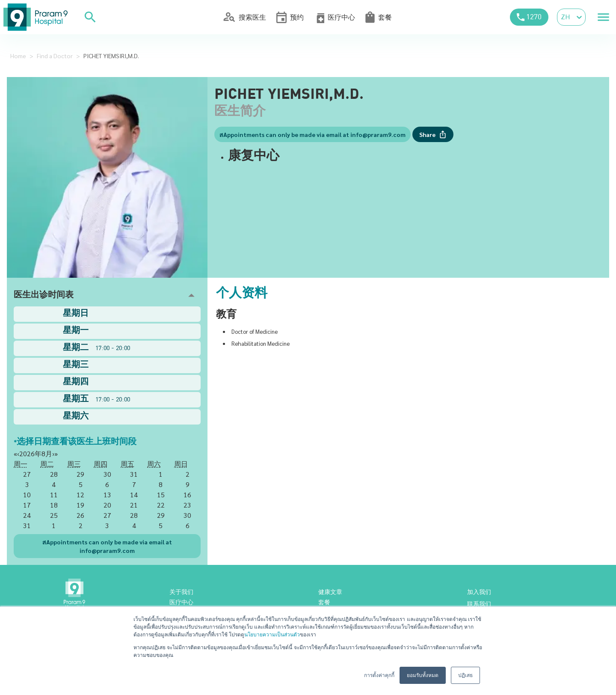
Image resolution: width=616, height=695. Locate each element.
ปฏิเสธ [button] (465, 675)
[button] (107, 296)
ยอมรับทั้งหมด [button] (423, 675)
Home (18, 56)
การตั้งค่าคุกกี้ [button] (379, 675)
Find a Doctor (55, 56)
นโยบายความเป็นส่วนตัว (272, 635)
